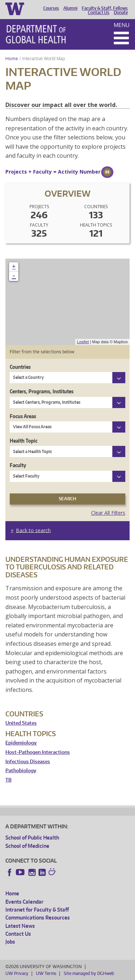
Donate (121, 13)
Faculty (18, 465)
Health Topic (24, 441)
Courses (51, 8)
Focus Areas (23, 416)
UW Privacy (17, 973)
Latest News (20, 926)
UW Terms (46, 973)
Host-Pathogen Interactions (38, 752)
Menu (122, 25)
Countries (20, 367)
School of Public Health (32, 838)
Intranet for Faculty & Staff (37, 910)
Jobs (10, 942)
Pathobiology (21, 771)
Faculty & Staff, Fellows (105, 8)
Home (12, 59)
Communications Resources (38, 918)
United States (21, 723)
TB (8, 780)
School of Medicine (27, 846)
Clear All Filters (108, 513)
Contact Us (99, 13)
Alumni (70, 8)
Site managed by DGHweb (89, 973)
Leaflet (83, 342)
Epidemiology (21, 743)
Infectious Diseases (28, 762)
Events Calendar (24, 902)
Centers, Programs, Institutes (42, 391)
